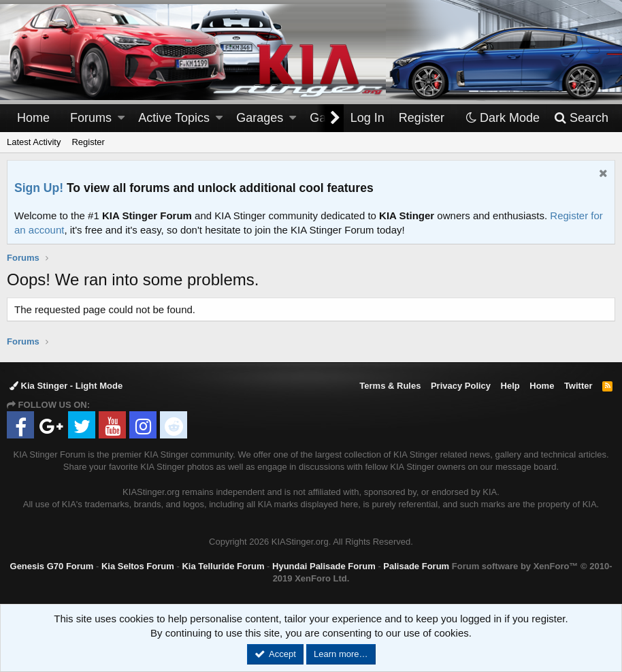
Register (88, 142)
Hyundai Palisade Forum (324, 566)
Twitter (578, 386)
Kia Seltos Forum (138, 566)
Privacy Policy (461, 386)
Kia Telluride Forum (223, 566)
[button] (121, 118)
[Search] (581, 118)
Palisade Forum (416, 566)
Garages (260, 118)
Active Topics (174, 118)
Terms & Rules (390, 386)
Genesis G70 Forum (52, 566)
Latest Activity (34, 142)
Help (510, 386)
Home (33, 118)
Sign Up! (39, 188)
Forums (91, 118)
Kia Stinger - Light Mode (66, 386)
